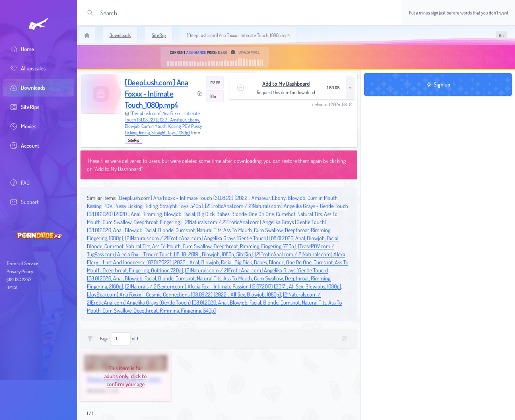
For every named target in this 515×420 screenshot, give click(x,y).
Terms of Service (22, 263)
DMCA (12, 287)
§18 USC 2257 (19, 279)
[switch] (501, 35)
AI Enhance (196, 52)
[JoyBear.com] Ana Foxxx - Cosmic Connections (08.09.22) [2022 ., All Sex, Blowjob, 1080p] (184, 294)
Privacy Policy (20, 271)
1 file (213, 96)
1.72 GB (215, 82)
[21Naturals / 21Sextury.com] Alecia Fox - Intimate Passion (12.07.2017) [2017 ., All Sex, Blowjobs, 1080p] (233, 286)
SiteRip (134, 140)
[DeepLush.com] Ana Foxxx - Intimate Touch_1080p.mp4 (156, 93)
